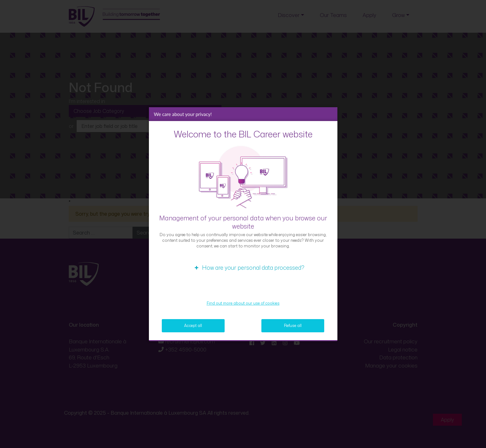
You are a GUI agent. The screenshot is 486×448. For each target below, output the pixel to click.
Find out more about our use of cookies (243, 303)
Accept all (193, 326)
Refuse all (293, 326)
